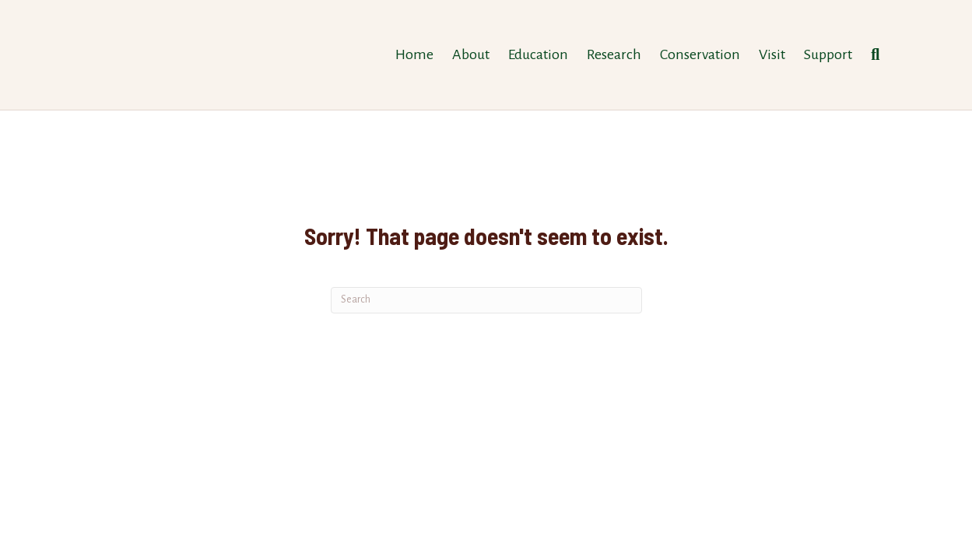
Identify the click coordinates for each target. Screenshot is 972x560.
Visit (772, 54)
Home (414, 54)
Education (538, 54)
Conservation (700, 54)
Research (614, 54)
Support (828, 54)
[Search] (870, 54)
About (471, 54)
